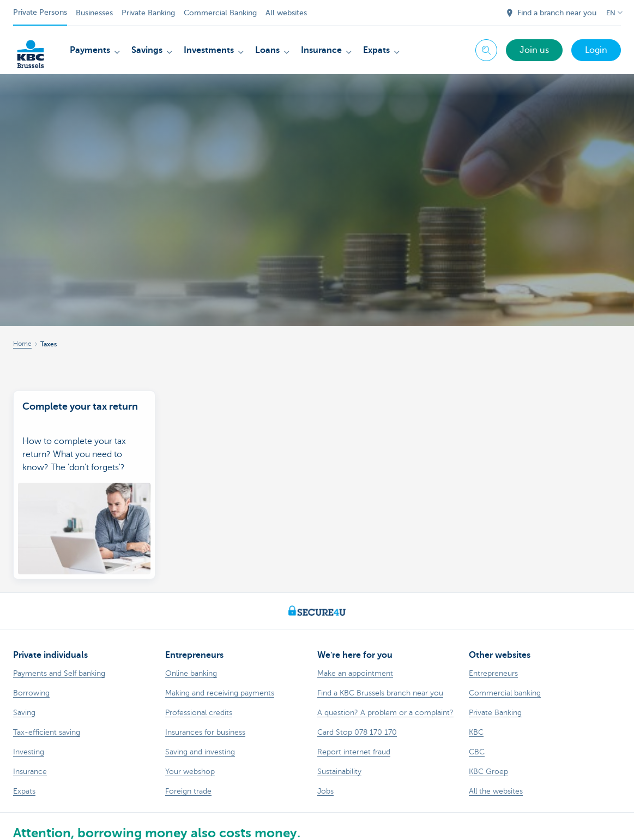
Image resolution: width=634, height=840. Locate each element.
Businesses (94, 13)
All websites (286, 13)
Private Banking (148, 13)
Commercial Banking (220, 13)
